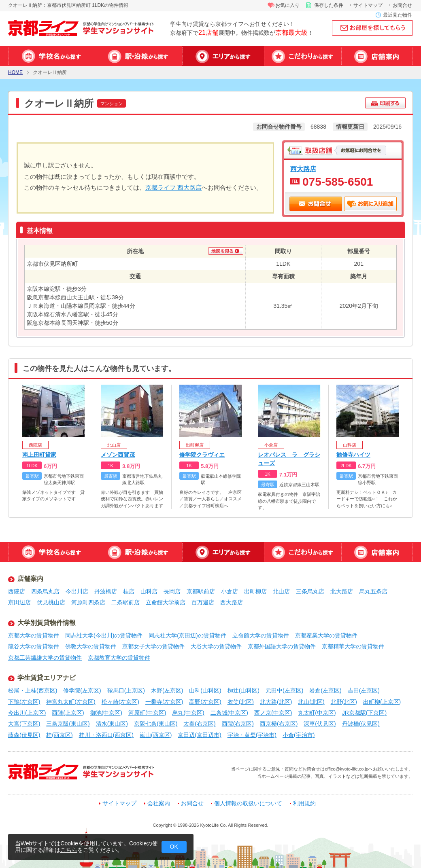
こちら (69, 850)
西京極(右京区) (279, 724)
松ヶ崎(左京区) (120, 702)
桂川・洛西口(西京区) (106, 735)
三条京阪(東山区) (68, 724)
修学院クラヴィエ (202, 455)
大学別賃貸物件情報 (47, 623)
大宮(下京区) (24, 724)
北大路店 (342, 591)
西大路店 (303, 169)
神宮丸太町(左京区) (71, 702)
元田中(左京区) (284, 690)
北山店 (281, 591)
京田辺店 (19, 602)
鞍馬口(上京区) (126, 690)
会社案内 (159, 803)
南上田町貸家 (39, 455)
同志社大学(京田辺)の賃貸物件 (187, 635)
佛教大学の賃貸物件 (91, 646)
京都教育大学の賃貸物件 (119, 658)
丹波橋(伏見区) (361, 724)
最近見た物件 (398, 15)
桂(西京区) (59, 735)
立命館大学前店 (166, 602)
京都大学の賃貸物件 (34, 635)
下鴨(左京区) (24, 702)
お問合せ (402, 5)
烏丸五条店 (373, 591)
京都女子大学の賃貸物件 (153, 646)
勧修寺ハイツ (353, 455)
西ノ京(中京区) (273, 713)
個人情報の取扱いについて (248, 803)
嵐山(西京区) (156, 735)
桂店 (129, 591)
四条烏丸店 (45, 591)
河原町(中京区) (147, 713)
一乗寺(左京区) (164, 702)
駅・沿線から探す (138, 56)
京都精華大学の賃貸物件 (353, 646)
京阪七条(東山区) (156, 724)
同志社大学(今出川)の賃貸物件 (104, 635)
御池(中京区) (106, 713)
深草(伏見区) (320, 724)
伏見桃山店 (51, 602)
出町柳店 (255, 591)
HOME (15, 73)
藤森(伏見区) (24, 735)
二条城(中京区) (229, 713)
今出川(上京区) (27, 713)
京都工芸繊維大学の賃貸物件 (45, 658)
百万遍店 (203, 602)
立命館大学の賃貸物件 (261, 635)
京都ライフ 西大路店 (173, 187)
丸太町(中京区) (317, 713)
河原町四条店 (88, 602)
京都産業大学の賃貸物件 (326, 635)
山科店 (149, 591)
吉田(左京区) (364, 690)
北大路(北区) (276, 702)
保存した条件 (329, 5)
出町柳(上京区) (382, 702)
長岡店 (172, 591)
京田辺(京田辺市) (199, 735)
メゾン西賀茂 (118, 455)
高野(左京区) (205, 702)
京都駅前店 (201, 591)
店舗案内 (377, 56)
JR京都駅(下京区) (364, 713)
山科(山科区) (205, 690)
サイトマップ (368, 5)
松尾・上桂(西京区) (33, 690)
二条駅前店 (125, 602)
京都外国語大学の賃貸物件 (282, 646)
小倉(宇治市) (299, 735)
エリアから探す (223, 56)
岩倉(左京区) (325, 690)
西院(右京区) (238, 724)
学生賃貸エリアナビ (47, 678)
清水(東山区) (112, 724)
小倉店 (230, 591)
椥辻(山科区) (243, 690)
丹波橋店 (106, 591)
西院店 (17, 591)
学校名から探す (51, 56)
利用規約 (304, 803)
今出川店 (77, 591)
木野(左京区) (167, 690)
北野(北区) (344, 702)
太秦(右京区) (199, 724)
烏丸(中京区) (188, 713)
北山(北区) (311, 702)
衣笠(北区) (241, 702)
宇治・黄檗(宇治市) (252, 735)
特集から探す (303, 56)
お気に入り (287, 5)
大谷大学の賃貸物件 (216, 646)
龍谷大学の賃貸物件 (34, 646)
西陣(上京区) (68, 713)
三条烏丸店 (310, 591)
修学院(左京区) (82, 690)
